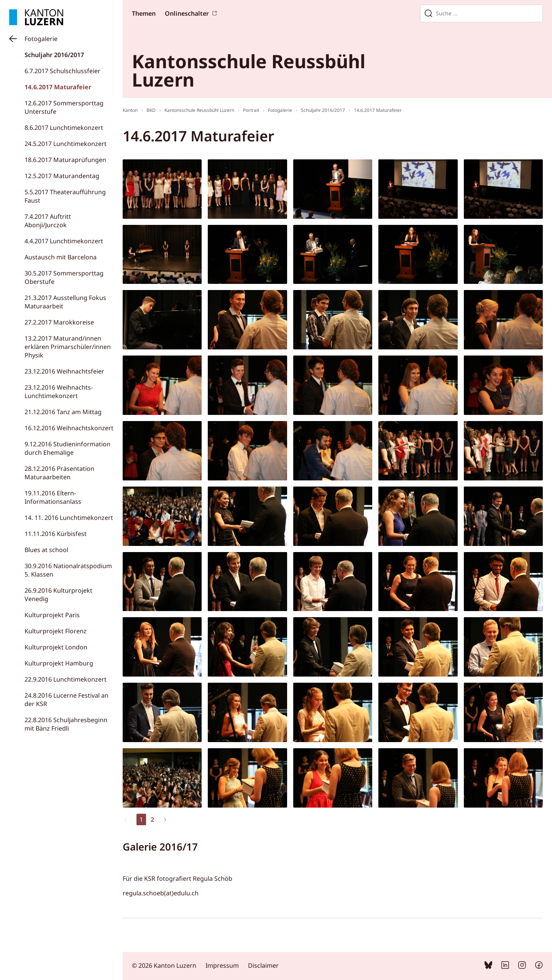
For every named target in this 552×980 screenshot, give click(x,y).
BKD (151, 110)
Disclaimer (263, 965)
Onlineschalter (187, 13)
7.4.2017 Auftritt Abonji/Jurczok (48, 221)
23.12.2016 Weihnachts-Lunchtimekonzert (59, 392)
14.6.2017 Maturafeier (58, 87)
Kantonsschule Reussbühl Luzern (199, 110)
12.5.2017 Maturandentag (62, 176)
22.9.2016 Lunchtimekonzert (66, 679)
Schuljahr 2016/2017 (54, 55)
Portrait (251, 110)
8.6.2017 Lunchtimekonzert (64, 128)
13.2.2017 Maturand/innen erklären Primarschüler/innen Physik (68, 347)
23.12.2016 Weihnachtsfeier (64, 371)
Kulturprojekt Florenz (56, 631)
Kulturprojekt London (56, 647)
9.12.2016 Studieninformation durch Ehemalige (67, 448)
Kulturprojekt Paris (52, 615)
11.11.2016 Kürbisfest (56, 534)
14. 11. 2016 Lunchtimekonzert (69, 518)
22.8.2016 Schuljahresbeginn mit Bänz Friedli (66, 724)
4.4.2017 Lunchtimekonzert (64, 241)
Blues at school (46, 550)
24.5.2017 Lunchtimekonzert (66, 144)
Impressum (222, 965)
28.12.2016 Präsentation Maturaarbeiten (59, 473)
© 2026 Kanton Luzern (164, 965)
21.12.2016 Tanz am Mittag (63, 412)
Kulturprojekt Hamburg (59, 663)
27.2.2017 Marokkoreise (59, 322)
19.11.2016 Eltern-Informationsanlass (53, 497)
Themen (144, 13)
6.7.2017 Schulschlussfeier (62, 71)
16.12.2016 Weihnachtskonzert (69, 428)
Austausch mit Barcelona (61, 257)
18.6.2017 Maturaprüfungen (65, 160)
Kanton (130, 110)
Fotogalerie (41, 39)
